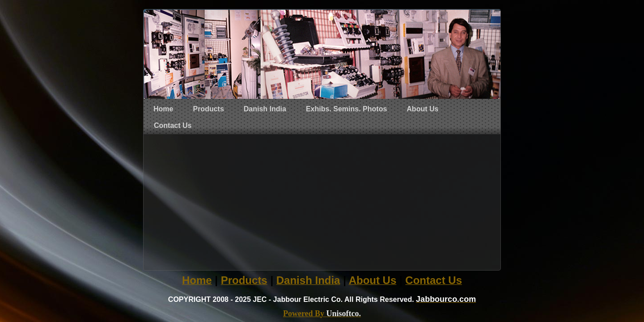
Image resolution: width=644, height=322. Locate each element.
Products (208, 109)
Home (163, 109)
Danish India (265, 109)
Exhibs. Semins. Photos (346, 109)
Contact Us (173, 125)
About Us (422, 109)
